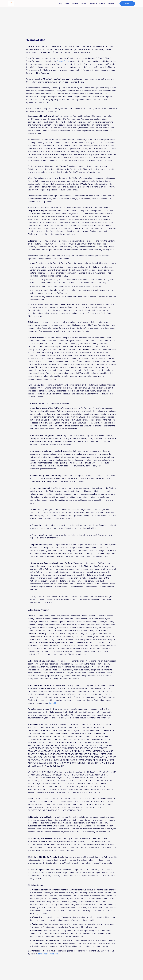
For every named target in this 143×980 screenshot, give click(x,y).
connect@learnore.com (48, 954)
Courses (84, 4)
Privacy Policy (63, 61)
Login (127, 4)
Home (67, 4)
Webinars (111, 4)
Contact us (93, 4)
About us (75, 4)
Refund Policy (55, 703)
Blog (61, 4)
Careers (102, 4)
